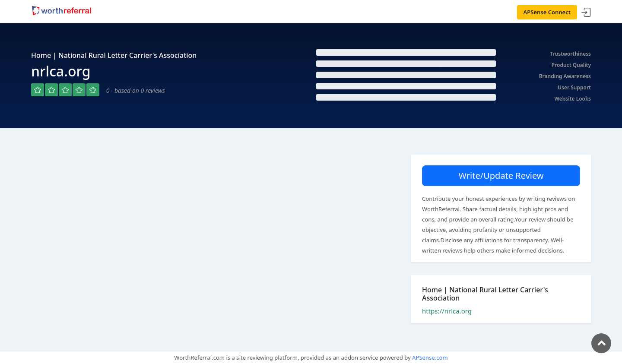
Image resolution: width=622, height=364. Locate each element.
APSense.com (430, 358)
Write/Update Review (501, 176)
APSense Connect (547, 12)
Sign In (586, 13)
